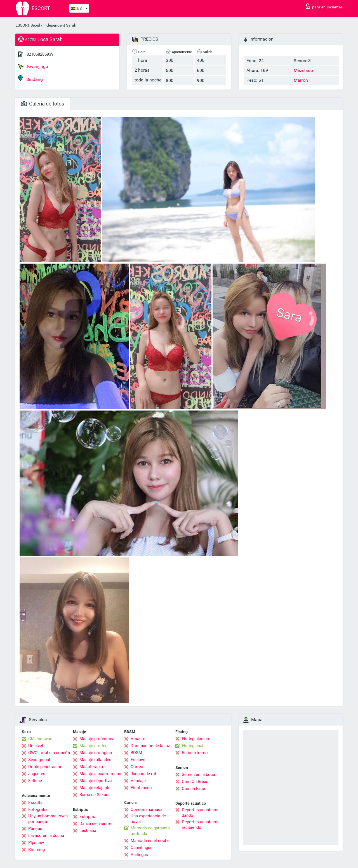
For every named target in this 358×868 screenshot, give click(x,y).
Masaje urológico (96, 753)
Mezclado (303, 70)
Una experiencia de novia (148, 819)
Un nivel (36, 746)
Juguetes (37, 774)
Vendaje (138, 781)
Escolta (35, 803)
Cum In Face (193, 789)
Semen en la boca (198, 775)
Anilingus (139, 855)
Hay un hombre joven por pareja (48, 819)
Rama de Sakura (95, 795)
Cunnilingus (142, 848)
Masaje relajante (95, 788)
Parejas (35, 829)
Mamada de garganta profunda (150, 831)
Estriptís (87, 817)
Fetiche (35, 781)
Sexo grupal (39, 760)
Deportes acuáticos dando (200, 813)
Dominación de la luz (150, 746)
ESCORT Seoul (28, 25)
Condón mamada (147, 810)
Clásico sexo (40, 739)
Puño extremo (195, 753)
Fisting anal (193, 746)
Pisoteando (141, 788)
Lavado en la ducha (46, 836)
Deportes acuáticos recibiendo (200, 825)
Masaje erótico (94, 746)
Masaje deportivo (96, 781)
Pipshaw (36, 843)
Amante (138, 739)
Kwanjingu (33, 67)
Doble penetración (45, 767)
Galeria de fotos (43, 104)
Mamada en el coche (150, 841)
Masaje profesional (97, 739)
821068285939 (40, 54)
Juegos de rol (143, 774)
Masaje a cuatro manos (102, 774)
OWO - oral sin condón (49, 753)
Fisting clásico (196, 739)
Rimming (36, 850)
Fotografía (38, 810)
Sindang (30, 78)
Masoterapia (91, 767)
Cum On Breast (196, 782)
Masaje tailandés (95, 760)
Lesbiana (88, 831)
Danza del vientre (95, 824)
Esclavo (138, 760)
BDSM (136, 753)
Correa (137, 767)
